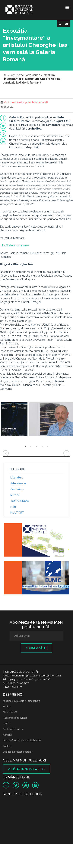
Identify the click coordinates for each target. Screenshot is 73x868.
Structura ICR (10, 712)
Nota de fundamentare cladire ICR (22, 740)
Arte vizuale (18, 483)
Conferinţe (17, 489)
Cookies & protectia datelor (18, 752)
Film (13, 507)
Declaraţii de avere (13, 729)
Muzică (15, 495)
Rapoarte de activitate (15, 718)
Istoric (6, 723)
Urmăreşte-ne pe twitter (26, 769)
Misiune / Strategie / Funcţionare (22, 701)
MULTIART (17, 513)
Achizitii (7, 735)
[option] (14, 420)
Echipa (7, 707)
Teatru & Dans (19, 501)
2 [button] (31, 446)
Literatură (17, 478)
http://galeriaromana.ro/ (15, 245)
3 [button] (36, 446)
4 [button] (42, 446)
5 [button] (48, 446)
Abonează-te (36, 648)
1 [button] (25, 446)
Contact (7, 746)
